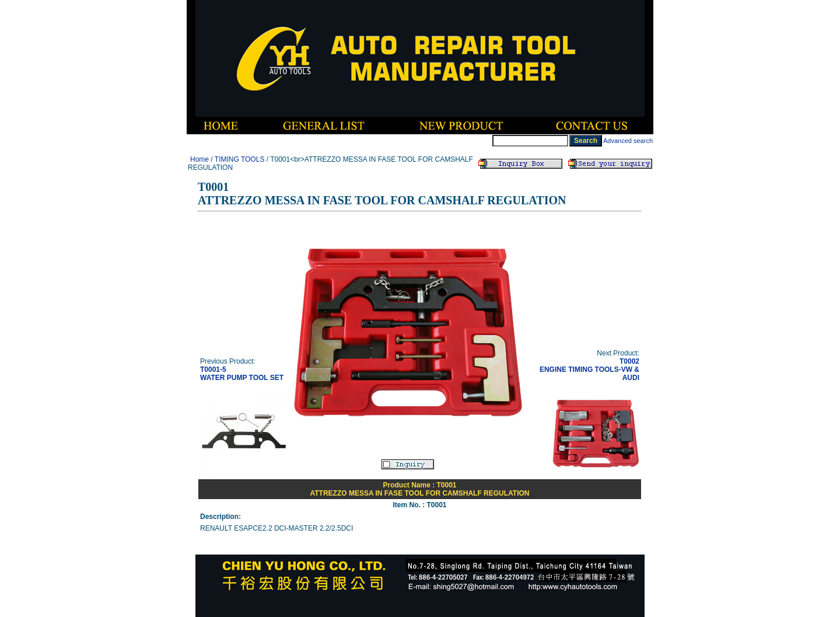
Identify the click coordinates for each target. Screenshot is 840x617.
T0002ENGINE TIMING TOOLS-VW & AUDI (589, 369)
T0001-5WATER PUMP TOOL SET (242, 374)
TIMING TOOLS (240, 159)
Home (199, 159)
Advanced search (628, 141)
